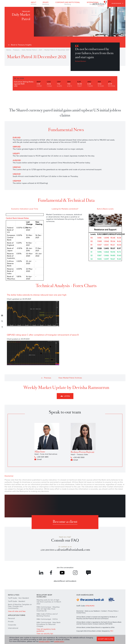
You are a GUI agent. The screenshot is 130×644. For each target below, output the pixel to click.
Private (46, 3)
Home (9, 50)
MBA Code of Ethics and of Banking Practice (47, 615)
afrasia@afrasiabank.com (74, 550)
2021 (40, 50)
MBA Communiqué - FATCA (47, 619)
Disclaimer (80, 611)
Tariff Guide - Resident (17, 601)
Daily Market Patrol (29, 50)
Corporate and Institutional (68, 3)
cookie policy (59, 641)
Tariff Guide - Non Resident (18, 598)
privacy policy (44, 641)
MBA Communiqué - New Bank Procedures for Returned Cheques (48, 624)
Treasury (16, 50)
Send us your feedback (92, 611)
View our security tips (45, 634)
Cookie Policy (81, 613)
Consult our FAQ (65, 540)
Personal (11, 618)
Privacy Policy (113, 611)
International (13, 628)
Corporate (12, 625)
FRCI (112, 631)
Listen (65, 396)
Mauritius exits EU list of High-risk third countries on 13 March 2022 (49, 602)
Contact (104, 611)
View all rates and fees (17, 611)
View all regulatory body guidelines (46, 630)
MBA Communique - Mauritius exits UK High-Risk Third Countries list (48, 609)
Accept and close (106, 639)
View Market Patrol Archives (70, 378)
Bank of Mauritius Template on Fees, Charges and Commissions (20, 606)
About (34, 3)
